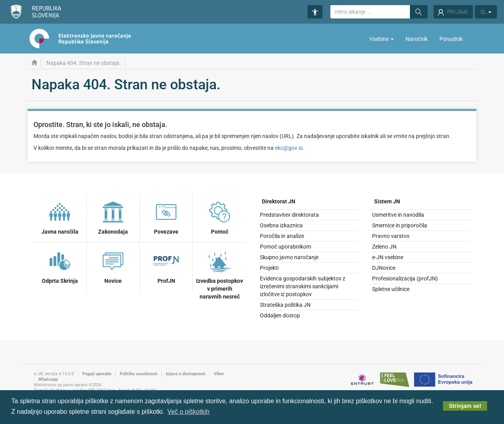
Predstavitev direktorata (289, 215)
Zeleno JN (384, 247)
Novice (113, 266)
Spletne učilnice (391, 289)
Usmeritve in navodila (398, 215)
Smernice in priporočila (400, 225)
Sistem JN (387, 201)
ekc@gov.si (289, 148)
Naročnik (417, 39)
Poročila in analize (282, 236)
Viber (219, 374)
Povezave (166, 217)
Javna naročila (60, 217)
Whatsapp (48, 379)
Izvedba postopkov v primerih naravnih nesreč (220, 274)
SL (486, 12)
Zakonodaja (113, 217)
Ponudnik (451, 39)
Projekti (269, 268)
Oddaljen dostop (280, 315)
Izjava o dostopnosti (186, 374)
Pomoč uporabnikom (285, 247)
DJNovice (384, 268)
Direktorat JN (279, 201)
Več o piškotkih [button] (188, 412)
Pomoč (220, 217)
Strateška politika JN (285, 305)
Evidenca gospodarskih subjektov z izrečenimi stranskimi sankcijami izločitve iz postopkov (303, 286)
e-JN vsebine (388, 257)
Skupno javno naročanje (289, 257)
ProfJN (166, 266)
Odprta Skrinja (60, 266)
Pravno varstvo (391, 236)
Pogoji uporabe (97, 374)
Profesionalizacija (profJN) (405, 278)
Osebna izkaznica (281, 225)
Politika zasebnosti (139, 374)
